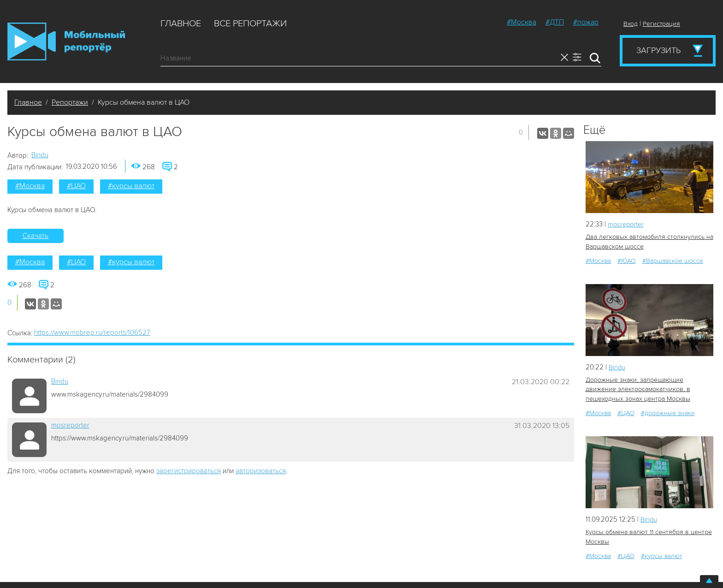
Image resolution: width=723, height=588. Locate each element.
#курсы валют (131, 186)
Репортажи (70, 102)
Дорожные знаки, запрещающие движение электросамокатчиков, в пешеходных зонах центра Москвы (637, 389)
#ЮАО (627, 260)
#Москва (522, 22)
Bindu (40, 155)
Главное (181, 24)
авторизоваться (261, 471)
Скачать (36, 236)
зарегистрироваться (189, 471)
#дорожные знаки (668, 413)
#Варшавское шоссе (673, 260)
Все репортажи (250, 24)
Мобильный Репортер (66, 42)
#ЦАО (76, 186)
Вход (631, 24)
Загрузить (658, 50)
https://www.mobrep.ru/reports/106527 (92, 333)
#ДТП (555, 22)
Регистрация (661, 24)
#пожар (586, 22)
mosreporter (70, 425)
